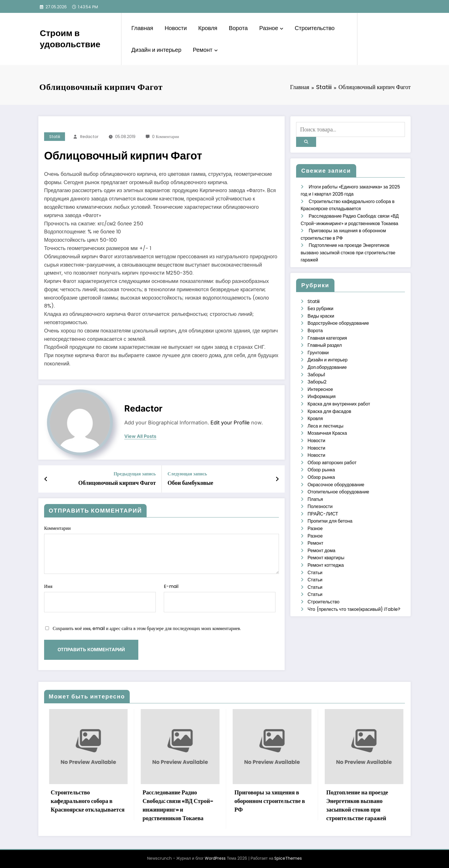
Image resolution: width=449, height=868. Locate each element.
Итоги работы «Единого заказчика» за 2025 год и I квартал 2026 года (69, 801)
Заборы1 (316, 375)
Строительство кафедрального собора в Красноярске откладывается (164, 801)
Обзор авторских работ (332, 463)
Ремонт (205, 50)
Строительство (315, 28)
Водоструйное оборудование (338, 323)
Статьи (315, 573)
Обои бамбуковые (190, 483)
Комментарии (162, 549)
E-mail (220, 598)
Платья (315, 499)
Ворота (238, 28)
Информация (322, 396)
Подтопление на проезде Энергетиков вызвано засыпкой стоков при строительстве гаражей (348, 253)
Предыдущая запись (135, 474)
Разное (271, 28)
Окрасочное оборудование (336, 485)
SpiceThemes (288, 858)
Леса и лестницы (325, 426)
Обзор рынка (321, 470)
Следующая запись (187, 474)
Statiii (55, 137)
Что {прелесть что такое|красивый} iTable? (354, 609)
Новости (176, 28)
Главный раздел (325, 345)
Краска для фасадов (329, 411)
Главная (142, 28)
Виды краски (321, 316)
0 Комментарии (166, 137)
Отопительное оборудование (338, 492)
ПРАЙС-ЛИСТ (323, 514)
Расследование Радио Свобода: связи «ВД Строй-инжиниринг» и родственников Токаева (254, 805)
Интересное (320, 389)
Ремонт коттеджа (326, 565)
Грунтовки (318, 353)
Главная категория (327, 338)
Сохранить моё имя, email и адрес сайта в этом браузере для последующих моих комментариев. (147, 628)
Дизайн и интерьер (156, 50)
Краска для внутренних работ (339, 404)
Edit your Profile (230, 423)
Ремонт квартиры (326, 558)
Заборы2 (317, 382)
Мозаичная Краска (327, 433)
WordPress (215, 858)
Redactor (89, 137)
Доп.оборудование (327, 367)
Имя (100, 598)
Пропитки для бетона (330, 521)
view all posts (140, 436)
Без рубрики (320, 309)
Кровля (208, 28)
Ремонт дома (321, 551)
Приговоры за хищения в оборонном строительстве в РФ (346, 801)
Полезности (320, 506)
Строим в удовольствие (70, 39)
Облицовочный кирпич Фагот (117, 483)
